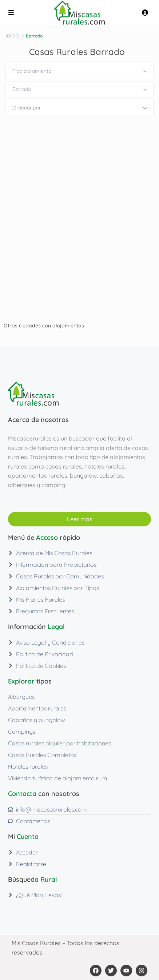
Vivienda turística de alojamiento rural (58, 778)
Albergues (21, 697)
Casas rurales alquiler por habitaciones (59, 743)
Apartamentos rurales (37, 708)
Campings (22, 732)
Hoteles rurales (28, 766)
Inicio (12, 35)
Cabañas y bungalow (37, 720)
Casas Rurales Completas (42, 755)
